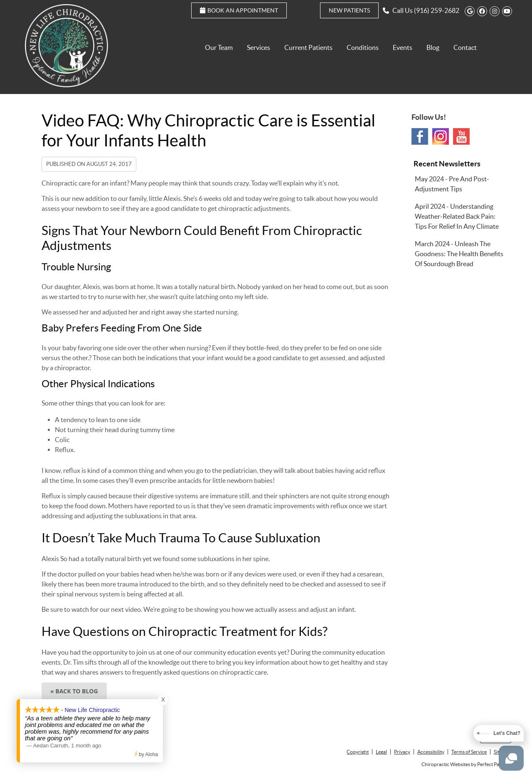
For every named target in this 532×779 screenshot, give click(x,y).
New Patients (349, 10)
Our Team (219, 47)
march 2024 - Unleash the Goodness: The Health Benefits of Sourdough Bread (459, 254)
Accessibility (431, 752)
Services (259, 47)
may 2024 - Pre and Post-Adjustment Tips (452, 184)
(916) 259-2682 (437, 10)
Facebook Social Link (420, 136)
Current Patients (308, 47)
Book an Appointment (239, 10)
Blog (433, 47)
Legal (381, 752)
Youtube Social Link (461, 136)
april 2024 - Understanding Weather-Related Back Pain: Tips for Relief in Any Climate (457, 216)
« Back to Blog (74, 691)
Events (403, 47)
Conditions (363, 47)
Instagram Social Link (441, 136)
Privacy (402, 752)
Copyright (358, 752)
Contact (465, 47)
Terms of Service (469, 752)
